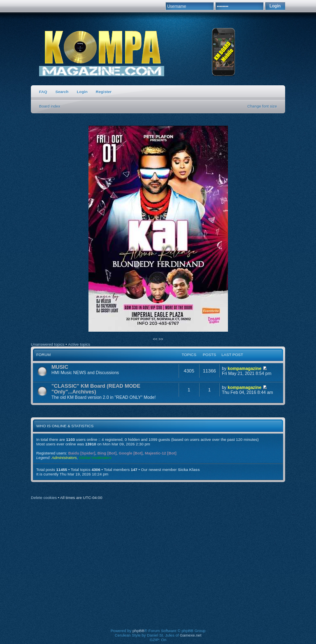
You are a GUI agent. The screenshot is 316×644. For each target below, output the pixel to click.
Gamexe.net (191, 635)
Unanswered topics (48, 344)
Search (62, 92)
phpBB (138, 631)
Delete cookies (44, 498)
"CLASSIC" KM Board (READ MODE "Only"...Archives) (96, 389)
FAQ (43, 92)
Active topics (79, 344)
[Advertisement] (174, 570)
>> (161, 339)
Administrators (64, 458)
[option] (158, 229)
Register (104, 92)
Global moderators (95, 458)
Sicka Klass (189, 470)
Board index (50, 106)
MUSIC (60, 367)
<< (156, 339)
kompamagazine (244, 368)
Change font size (262, 106)
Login (82, 92)
